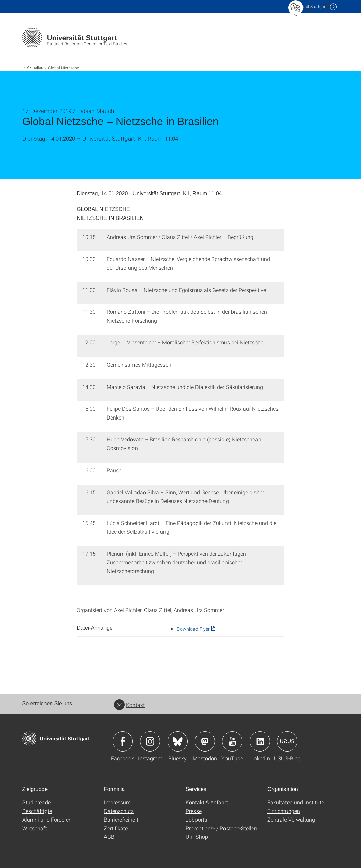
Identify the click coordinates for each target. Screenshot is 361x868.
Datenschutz (119, 811)
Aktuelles (35, 68)
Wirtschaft (35, 828)
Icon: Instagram (150, 741)
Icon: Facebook (123, 741)
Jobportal (197, 819)
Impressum (117, 802)
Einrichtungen (284, 811)
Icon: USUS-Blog (287, 741)
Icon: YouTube (232, 741)
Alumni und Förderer (46, 819)
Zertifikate (116, 828)
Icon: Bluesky (178, 741)
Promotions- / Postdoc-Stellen (221, 828)
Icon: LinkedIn (260, 741)
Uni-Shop (197, 837)
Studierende (36, 802)
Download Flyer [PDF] (193, 629)
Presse (194, 811)
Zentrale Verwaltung (291, 819)
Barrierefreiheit (121, 819)
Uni (308, 7)
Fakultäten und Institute (296, 802)
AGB (109, 837)
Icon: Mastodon (205, 741)
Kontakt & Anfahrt (207, 802)
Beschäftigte (37, 811)
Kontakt (129, 705)
